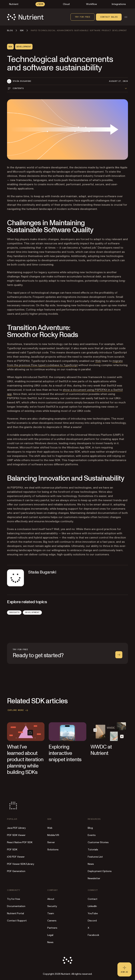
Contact (93, 899)
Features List (95, 857)
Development (32, 612)
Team (51, 913)
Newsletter (94, 878)
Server (51, 842)
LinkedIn (92, 906)
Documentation (16, 906)
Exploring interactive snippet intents (65, 753)
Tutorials (93, 850)
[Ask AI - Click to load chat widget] (124, 969)
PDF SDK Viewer (16, 835)
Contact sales (109, 17)
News (91, 864)
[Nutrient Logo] (25, 17)
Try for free (83, 17)
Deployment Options (100, 871)
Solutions (53, 850)
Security (52, 906)
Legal (50, 935)
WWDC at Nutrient (101, 750)
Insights (14, 612)
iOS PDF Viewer (16, 857)
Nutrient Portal (15, 913)
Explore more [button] (18, 710)
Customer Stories (98, 842)
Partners (52, 928)
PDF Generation (16, 871)
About (51, 899)
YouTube (93, 913)
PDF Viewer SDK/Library (21, 864)
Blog (90, 828)
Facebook (93, 935)
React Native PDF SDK (20, 842)
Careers (52, 921)
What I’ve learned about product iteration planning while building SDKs (25, 759)
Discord (92, 921)
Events (92, 835)
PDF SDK (12, 850)
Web (98, 361)
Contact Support (17, 921)
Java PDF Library (16, 828)
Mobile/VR (53, 835)
